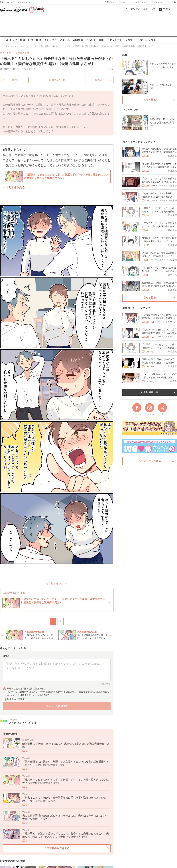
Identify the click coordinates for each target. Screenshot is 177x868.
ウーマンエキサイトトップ (141, 9)
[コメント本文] (57, 670)
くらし (115, 2)
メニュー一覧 (170, 2)
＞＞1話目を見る (14, 187)
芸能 (101, 40)
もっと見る (150, 100)
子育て (108, 2)
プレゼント (158, 2)
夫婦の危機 (23, 53)
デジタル (151, 40)
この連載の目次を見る (57, 848)
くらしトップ (9, 40)
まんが (143, 2)
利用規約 (11, 699)
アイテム (65, 40)
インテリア (50, 40)
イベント (91, 40)
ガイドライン (29, 695)
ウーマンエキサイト (27, 69)
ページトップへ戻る (150, 461)
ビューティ (133, 2)
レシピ (123, 2)
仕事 (23, 40)
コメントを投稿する (57, 706)
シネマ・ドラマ (134, 40)
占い (149, 2)
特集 (125, 55)
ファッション (114, 40)
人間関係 (78, 40)
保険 (38, 40)
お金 (30, 40)
